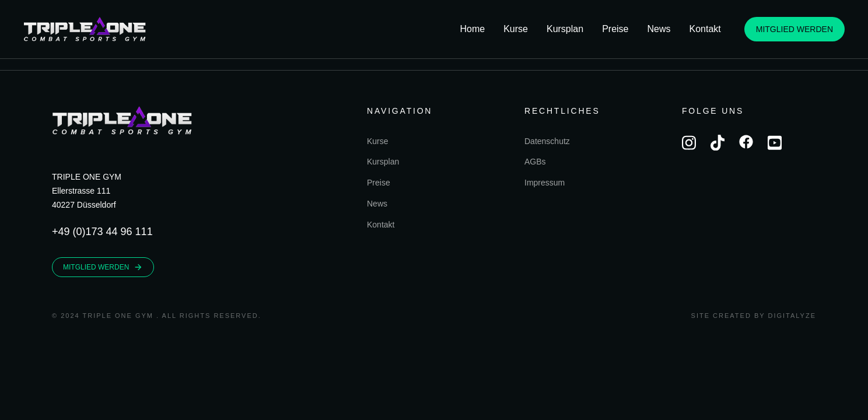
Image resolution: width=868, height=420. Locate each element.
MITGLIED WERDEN (794, 29)
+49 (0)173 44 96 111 (102, 232)
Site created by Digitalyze (754, 316)
